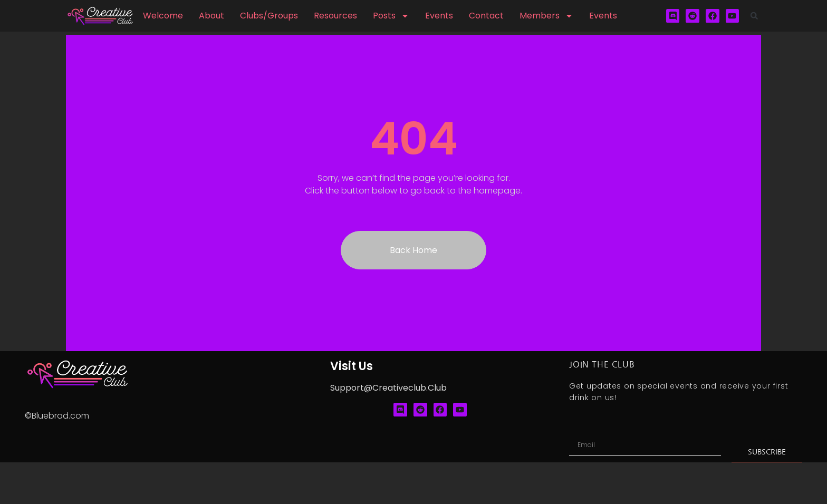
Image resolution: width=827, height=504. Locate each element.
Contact (486, 16)
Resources (335, 16)
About (211, 16)
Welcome (163, 16)
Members (546, 16)
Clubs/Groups (269, 16)
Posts (391, 16)
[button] (754, 16)
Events (439, 16)
